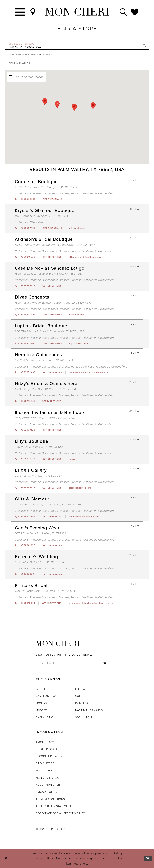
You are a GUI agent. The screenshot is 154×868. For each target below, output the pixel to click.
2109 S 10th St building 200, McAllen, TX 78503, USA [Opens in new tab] (48, 504)
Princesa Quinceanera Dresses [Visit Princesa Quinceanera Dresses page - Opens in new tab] (50, 193)
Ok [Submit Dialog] (148, 858)
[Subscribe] (105, 663)
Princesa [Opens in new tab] (82, 703)
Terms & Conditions (50, 799)
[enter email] (72, 663)
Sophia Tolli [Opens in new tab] (84, 717)
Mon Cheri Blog (48, 778)
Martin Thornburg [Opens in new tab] (89, 710)
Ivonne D (42, 689)
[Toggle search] (124, 12)
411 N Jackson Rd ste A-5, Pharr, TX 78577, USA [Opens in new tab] (45, 418)
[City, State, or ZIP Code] (77, 46)
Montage (42, 703)
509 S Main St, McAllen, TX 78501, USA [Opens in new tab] (39, 562)
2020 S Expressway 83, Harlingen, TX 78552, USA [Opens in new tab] (47, 187)
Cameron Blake (47, 696)
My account (45, 770)
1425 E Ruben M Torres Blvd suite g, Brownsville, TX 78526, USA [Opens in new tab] (55, 245)
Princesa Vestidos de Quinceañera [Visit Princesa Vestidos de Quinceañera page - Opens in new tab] (93, 193)
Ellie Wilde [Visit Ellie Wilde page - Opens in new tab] (36, 222)
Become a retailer (49, 756)
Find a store (45, 763)
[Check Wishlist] (135, 12)
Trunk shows (46, 742)
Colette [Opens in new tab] (81, 696)
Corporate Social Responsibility (61, 813)
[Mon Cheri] (58, 643)
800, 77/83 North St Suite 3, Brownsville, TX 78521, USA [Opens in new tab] (49, 331)
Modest (41, 710)
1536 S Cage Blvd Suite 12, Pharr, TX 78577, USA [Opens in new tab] (45, 389)
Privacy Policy (47, 792)
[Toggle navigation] (20, 12)
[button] (109, 125)
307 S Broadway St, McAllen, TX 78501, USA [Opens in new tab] (43, 533)
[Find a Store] (33, 12)
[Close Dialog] (6, 858)
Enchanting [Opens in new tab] (45, 717)
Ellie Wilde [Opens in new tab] (83, 689)
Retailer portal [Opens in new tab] (47, 749)
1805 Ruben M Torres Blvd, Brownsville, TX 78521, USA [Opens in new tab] (49, 274)
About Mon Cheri (48, 785)
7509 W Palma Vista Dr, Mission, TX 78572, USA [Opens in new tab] (45, 591)
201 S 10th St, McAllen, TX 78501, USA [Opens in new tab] (38, 476)
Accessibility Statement (54, 806)
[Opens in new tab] (52, 199)
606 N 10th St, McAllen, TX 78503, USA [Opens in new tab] (39, 447)
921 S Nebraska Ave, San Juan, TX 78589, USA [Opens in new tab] (45, 360)
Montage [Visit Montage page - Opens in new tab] (76, 367)
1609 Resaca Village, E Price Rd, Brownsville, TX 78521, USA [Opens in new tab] (53, 303)
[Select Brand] (77, 63)
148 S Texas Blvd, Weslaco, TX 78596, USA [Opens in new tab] (42, 216)
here (84, 863)
